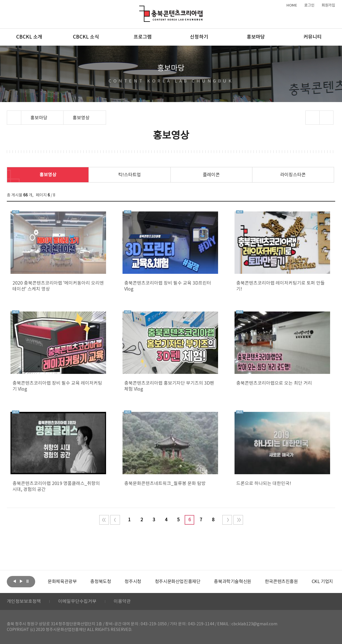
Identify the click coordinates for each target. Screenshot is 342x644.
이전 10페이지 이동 (115, 520)
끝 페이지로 (238, 520)
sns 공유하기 (313, 118)
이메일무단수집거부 (77, 601)
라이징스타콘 (293, 175)
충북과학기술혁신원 (232, 582)
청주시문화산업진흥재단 (178, 582)
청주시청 (133, 582)
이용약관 (122, 601)
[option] (62, 582)
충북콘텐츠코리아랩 (141, 9)
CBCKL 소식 (86, 37)
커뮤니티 (313, 37)
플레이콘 (211, 175)
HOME (292, 5)
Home (8, 114)
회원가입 (328, 5)
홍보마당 (256, 37)
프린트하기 (327, 118)
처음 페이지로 (104, 520)
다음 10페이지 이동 (227, 520)
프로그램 (143, 37)
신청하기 (199, 37)
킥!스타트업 (129, 175)
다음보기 (21, 581)
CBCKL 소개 (29, 37)
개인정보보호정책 (24, 601)
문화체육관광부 (62, 582)
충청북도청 (101, 582)
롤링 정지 (28, 581)
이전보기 (14, 581)
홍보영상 (48, 175)
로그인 (309, 5)
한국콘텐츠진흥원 (281, 582)
